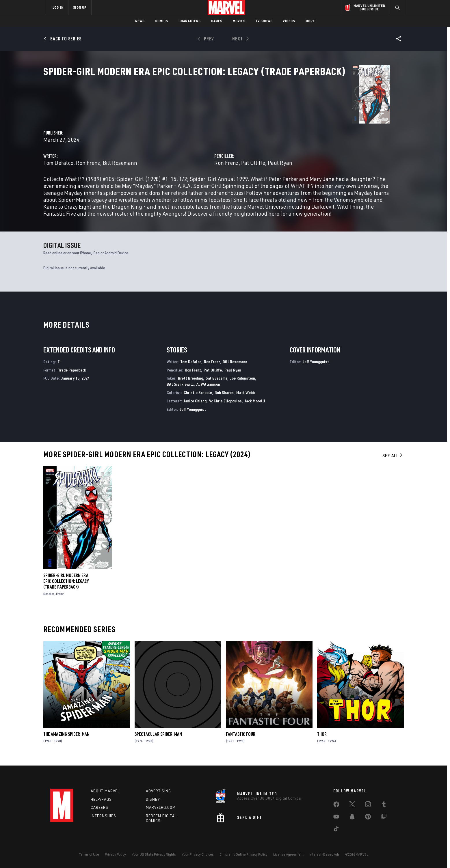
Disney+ (154, 799)
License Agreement (288, 854)
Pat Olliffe (307, 136)
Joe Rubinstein (242, 382)
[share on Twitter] (352, 805)
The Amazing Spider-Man (66, 738)
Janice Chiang (195, 405)
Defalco (49, 597)
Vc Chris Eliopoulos (225, 405)
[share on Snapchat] (352, 818)
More (310, 21)
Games (217, 21)
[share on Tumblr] (384, 805)
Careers (100, 808)
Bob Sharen (224, 396)
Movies (239, 21)
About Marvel (105, 791)
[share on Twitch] (384, 818)
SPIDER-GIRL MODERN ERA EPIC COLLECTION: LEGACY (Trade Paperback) (66, 585)
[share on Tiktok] (336, 830)
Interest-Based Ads (325, 854)
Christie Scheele (198, 396)
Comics (161, 21)
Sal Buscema (216, 382)
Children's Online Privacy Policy (243, 854)
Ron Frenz (196, 136)
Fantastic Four (241, 738)
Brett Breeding (190, 382)
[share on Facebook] (336, 806)
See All (393, 460)
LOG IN (58, 7)
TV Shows (264, 21)
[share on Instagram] (368, 805)
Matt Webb (246, 396)
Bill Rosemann (228, 136)
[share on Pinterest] (368, 818)
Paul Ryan (334, 136)
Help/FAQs (101, 799)
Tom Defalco (166, 136)
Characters (190, 21)
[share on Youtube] (336, 818)
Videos (289, 21)
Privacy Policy (115, 854)
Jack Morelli (255, 405)
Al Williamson (208, 388)
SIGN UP (80, 7)
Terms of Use (89, 854)
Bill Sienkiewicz (180, 388)
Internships (103, 816)
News (140, 21)
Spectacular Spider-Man (158, 738)
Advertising (158, 791)
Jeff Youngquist (193, 413)
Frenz (60, 597)
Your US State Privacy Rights (154, 854)
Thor (322, 738)
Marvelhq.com (161, 808)
